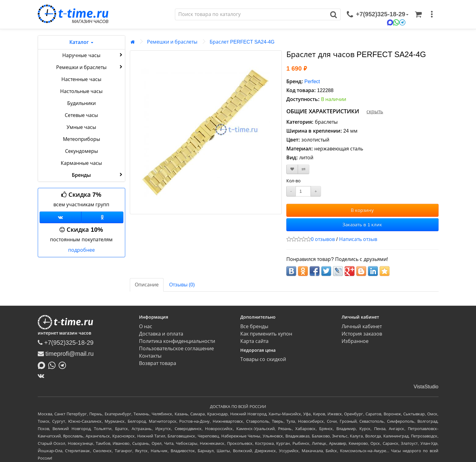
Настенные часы (81, 79)
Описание (147, 285)
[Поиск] (251, 14)
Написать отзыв (358, 239)
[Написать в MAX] (43, 365)
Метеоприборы (81, 139)
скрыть (375, 112)
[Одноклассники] (102, 217)
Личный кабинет (362, 326)
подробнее (81, 250)
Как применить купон (266, 334)
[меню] (432, 14)
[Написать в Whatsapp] (53, 365)
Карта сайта (254, 341)
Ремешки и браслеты (90, 67)
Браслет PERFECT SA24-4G (242, 42)
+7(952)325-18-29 (66, 343)
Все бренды (254, 326)
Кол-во (293, 181)
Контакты (150, 356)
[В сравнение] (304, 169)
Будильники (81, 103)
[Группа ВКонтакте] (61, 217)
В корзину (362, 210)
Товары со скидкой (263, 359)
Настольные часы (81, 91)
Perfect (312, 82)
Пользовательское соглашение (176, 349)
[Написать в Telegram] (64, 365)
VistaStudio (426, 387)
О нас (146, 326)
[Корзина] (418, 14)
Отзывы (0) (182, 285)
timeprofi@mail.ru (66, 354)
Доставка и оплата (161, 334)
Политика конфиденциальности (177, 341)
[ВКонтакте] (43, 376)
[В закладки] (292, 169)
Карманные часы (81, 163)
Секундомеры (81, 151)
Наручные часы (93, 55)
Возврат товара (158, 363)
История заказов (362, 334)
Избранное (355, 341)
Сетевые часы (81, 115)
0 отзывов (323, 239)
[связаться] (377, 14)
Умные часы (81, 127)
